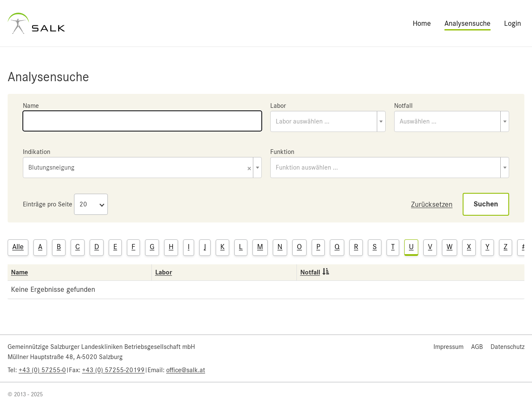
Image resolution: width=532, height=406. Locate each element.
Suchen (486, 204)
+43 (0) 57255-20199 (113, 370)
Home (422, 23)
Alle (18, 247)
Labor (278, 106)
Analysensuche (468, 23)
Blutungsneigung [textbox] (140, 168)
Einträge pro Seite (48, 204)
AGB (477, 347)
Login (513, 23)
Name (31, 106)
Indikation (37, 152)
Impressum (448, 347)
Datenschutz (507, 347)
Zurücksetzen (432, 204)
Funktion (282, 152)
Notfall (403, 106)
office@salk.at (186, 370)
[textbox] (328, 121)
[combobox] (328, 121)
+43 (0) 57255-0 (42, 370)
